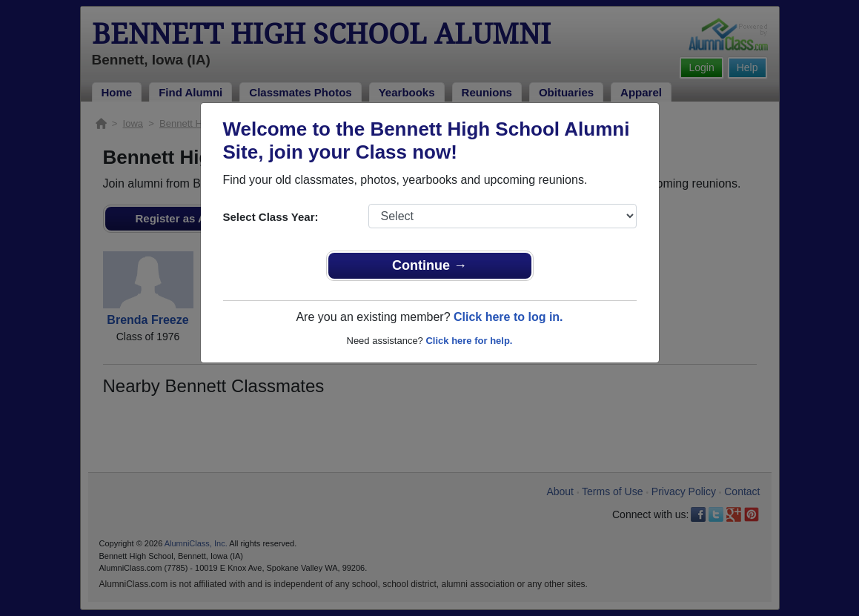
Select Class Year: (271, 217)
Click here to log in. (508, 317)
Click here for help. (469, 341)
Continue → (429, 265)
